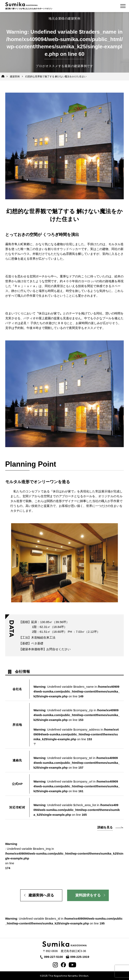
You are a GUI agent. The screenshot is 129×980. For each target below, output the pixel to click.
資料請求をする (88, 895)
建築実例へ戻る (41, 895)
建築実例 (15, 76)
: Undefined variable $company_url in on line (77, 786)
